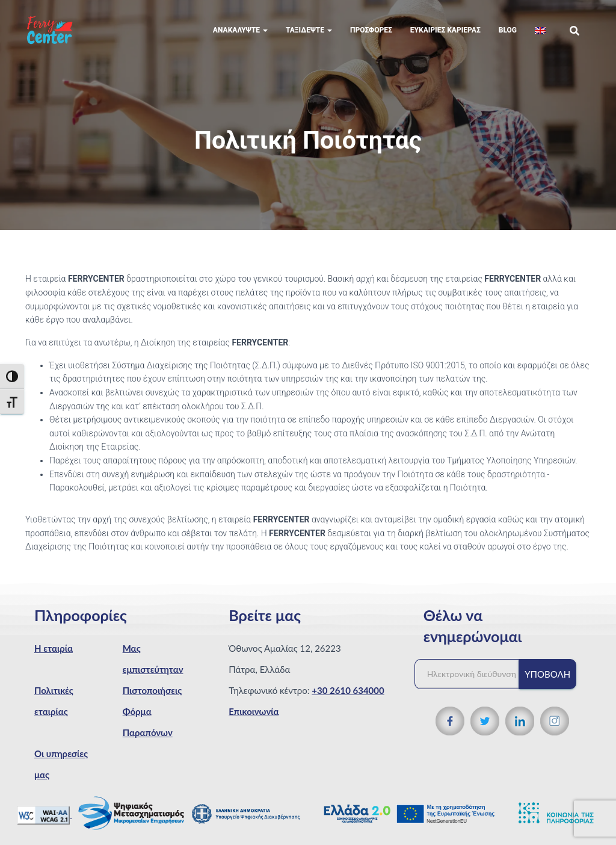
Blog (508, 30)
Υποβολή (547, 674)
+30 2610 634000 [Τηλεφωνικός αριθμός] (348, 690)
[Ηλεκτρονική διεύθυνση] (473, 674)
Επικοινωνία (254, 711)
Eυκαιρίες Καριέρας (445, 30)
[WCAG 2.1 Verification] (45, 814)
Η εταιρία (54, 648)
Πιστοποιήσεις (152, 690)
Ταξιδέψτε (309, 30)
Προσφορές (371, 30)
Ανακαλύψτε (240, 30)
